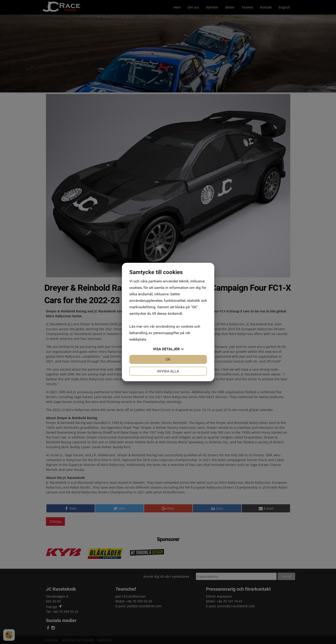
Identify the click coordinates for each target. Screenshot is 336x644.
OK (168, 359)
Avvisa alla (168, 371)
